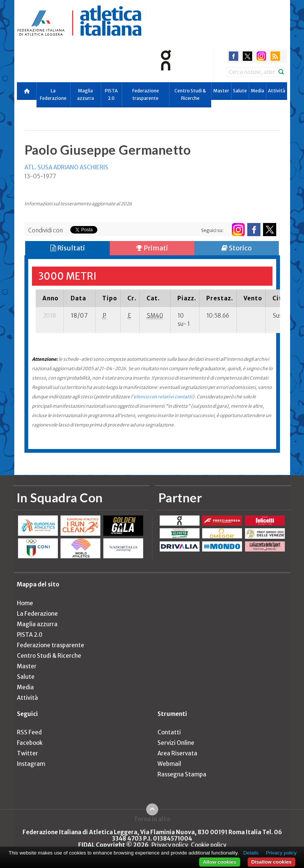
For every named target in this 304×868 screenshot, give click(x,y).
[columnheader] (50, 298)
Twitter (27, 753)
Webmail (169, 764)
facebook (234, 56)
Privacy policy (170, 845)
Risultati (68, 248)
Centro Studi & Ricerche (190, 94)
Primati (152, 248)
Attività (277, 91)
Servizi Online (176, 743)
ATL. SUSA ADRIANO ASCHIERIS (66, 167)
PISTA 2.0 (111, 94)
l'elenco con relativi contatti (162, 397)
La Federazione (53, 94)
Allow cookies (220, 862)
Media (257, 91)
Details (251, 853)
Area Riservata (177, 753)
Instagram (31, 764)
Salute (240, 91)
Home (25, 603)
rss (275, 56)
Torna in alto (152, 819)
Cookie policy (209, 845)
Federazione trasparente (146, 94)
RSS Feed (29, 732)
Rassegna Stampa (182, 774)
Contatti (169, 732)
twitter (247, 56)
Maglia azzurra (85, 94)
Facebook (30, 743)
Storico (237, 248)
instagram (261, 56)
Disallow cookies (271, 862)
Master (221, 91)
